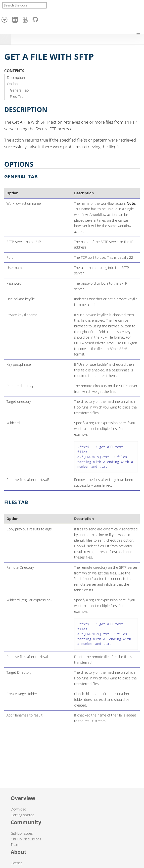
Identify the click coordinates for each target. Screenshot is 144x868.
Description (16, 77)
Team (15, 844)
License (17, 863)
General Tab (19, 90)
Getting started (23, 815)
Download (18, 809)
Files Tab (17, 96)
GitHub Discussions (26, 839)
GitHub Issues (22, 833)
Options (13, 84)
